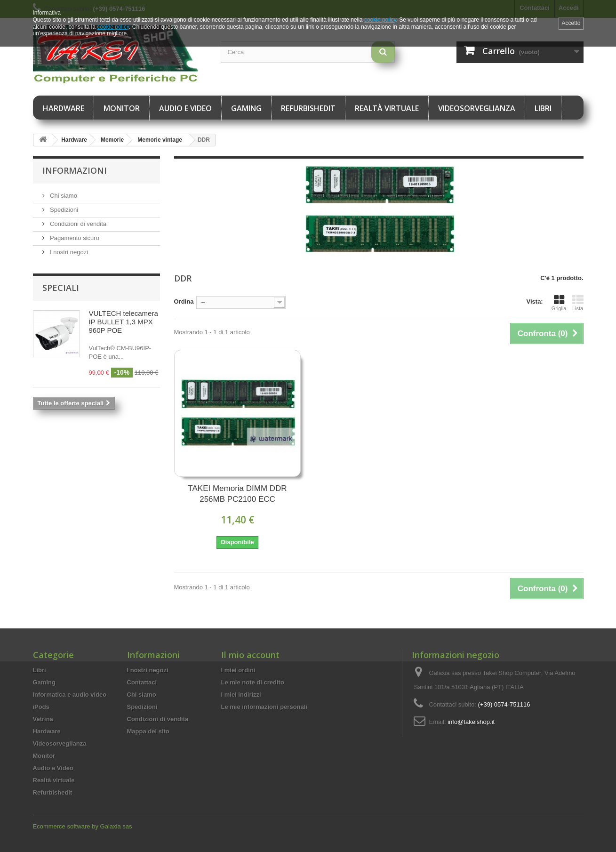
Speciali (61, 288)
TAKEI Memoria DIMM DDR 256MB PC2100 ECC (237, 494)
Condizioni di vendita (78, 224)
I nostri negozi (68, 252)
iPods (41, 707)
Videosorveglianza (477, 108)
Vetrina (43, 719)
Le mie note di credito (253, 682)
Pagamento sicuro (74, 238)
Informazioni (75, 170)
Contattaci (142, 682)
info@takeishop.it (471, 722)
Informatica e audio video (70, 695)
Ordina (184, 301)
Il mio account (250, 655)
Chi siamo (63, 196)
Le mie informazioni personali (264, 707)
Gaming (246, 108)
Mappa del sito (148, 731)
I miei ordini (238, 670)
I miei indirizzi (241, 695)
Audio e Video (185, 108)
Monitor (122, 108)
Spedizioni (64, 210)
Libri (543, 108)
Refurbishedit (308, 108)
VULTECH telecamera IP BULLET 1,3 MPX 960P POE (124, 322)
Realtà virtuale (387, 108)
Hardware (64, 108)
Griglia (559, 303)
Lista (578, 303)
